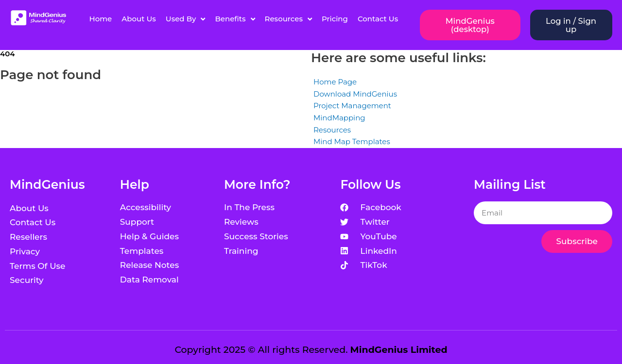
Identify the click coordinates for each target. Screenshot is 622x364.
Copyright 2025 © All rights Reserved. (311, 350)
